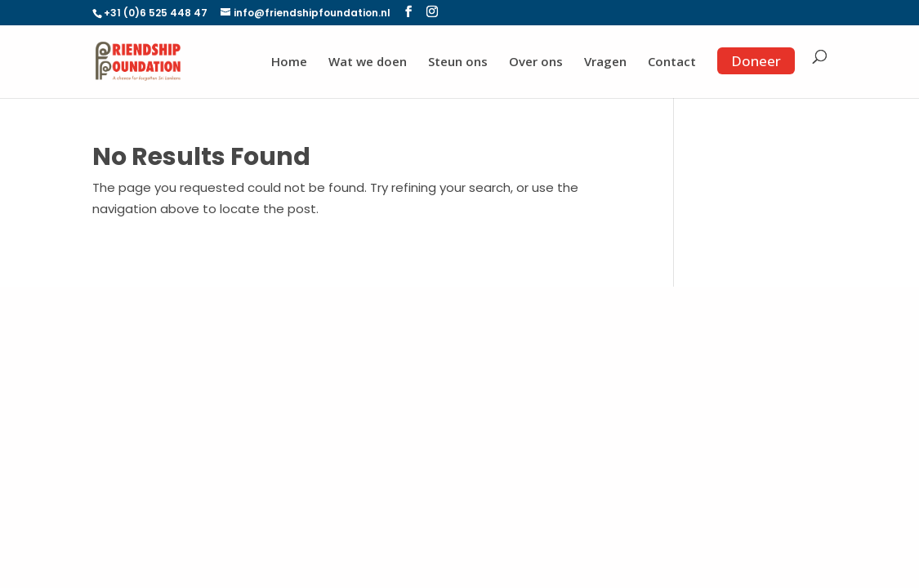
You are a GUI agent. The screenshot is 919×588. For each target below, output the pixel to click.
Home (289, 62)
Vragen (605, 62)
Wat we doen (368, 62)
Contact (672, 62)
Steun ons (458, 62)
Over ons (536, 62)
